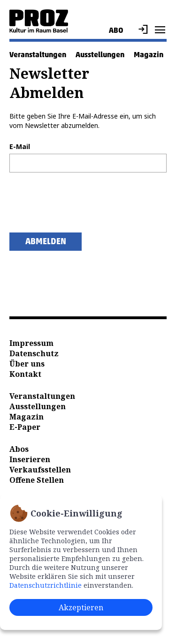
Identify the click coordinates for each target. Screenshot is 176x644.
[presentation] (81, 202)
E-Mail (20, 146)
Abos (19, 449)
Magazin (149, 55)
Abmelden (46, 241)
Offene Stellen (37, 480)
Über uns (27, 364)
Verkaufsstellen (40, 470)
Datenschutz (34, 353)
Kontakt (25, 374)
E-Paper (25, 427)
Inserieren (30, 459)
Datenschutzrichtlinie (46, 585)
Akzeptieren (81, 607)
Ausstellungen (100, 55)
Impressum (31, 343)
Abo (116, 30)
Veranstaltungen (38, 55)
